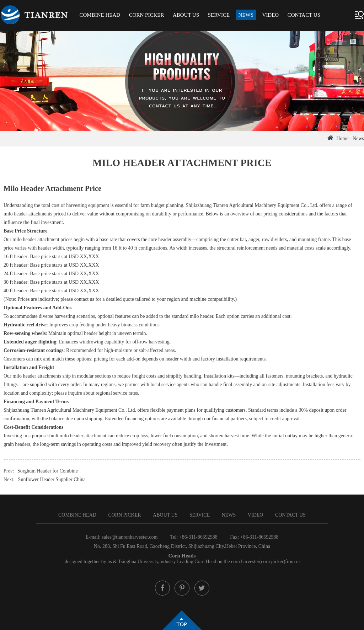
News (246, 15)
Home (342, 138)
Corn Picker (147, 15)
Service (219, 15)
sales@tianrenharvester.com (130, 537)
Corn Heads (182, 556)
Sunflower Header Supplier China (52, 479)
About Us (186, 15)
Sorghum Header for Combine (48, 471)
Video (271, 15)
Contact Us (304, 15)
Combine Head (100, 15)
